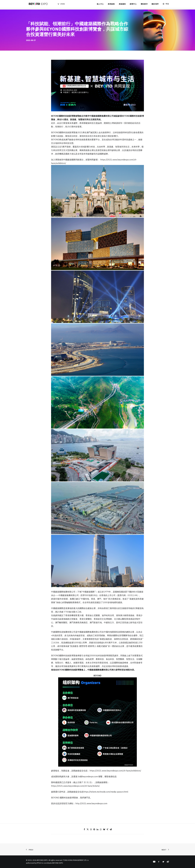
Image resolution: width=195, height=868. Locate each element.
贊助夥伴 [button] (144, 5)
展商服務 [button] (111, 5)
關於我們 (155, 5)
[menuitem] (60, 5)
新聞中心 (133, 5)
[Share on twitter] (88, 829)
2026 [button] (62, 5)
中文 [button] (167, 5)
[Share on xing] (107, 829)
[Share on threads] (91, 829)
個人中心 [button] (100, 5)
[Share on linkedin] (98, 829)
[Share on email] (111, 829)
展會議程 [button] (122, 5)
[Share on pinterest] (94, 829)
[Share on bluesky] (104, 829)
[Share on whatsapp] (101, 829)
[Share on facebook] (84, 829)
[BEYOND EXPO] (37, 5)
